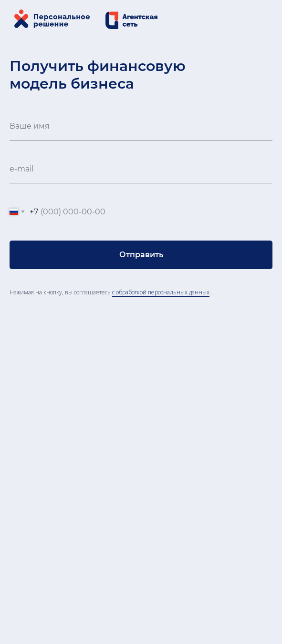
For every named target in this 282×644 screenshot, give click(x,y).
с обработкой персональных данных (161, 292)
